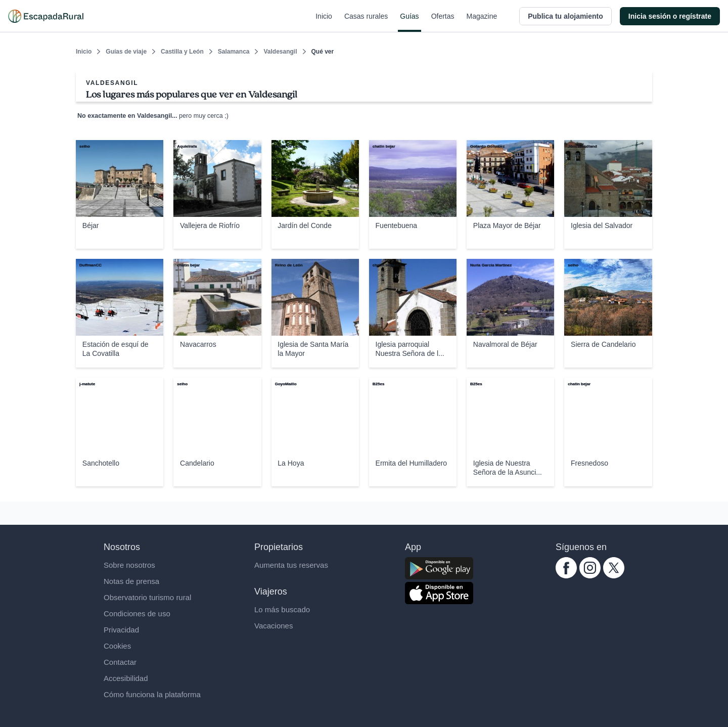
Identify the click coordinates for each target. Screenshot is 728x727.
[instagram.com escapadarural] (590, 576)
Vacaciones (274, 626)
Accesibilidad (126, 678)
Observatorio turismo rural (147, 597)
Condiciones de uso (137, 614)
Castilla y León (182, 52)
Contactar (120, 662)
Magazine (482, 22)
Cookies (117, 646)
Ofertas (443, 22)
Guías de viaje (126, 52)
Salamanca (234, 52)
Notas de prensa (131, 581)
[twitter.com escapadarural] (614, 576)
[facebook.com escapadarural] (566, 576)
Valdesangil (280, 52)
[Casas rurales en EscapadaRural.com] (46, 16)
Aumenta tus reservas (291, 565)
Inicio (324, 22)
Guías (409, 22)
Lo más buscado (282, 609)
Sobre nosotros (129, 565)
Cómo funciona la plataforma (152, 694)
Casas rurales (366, 22)
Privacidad (121, 630)
